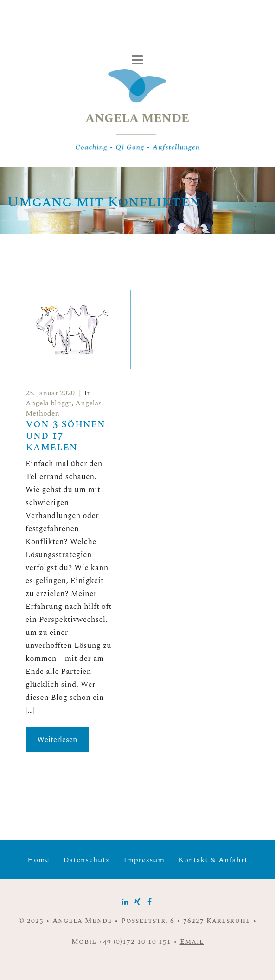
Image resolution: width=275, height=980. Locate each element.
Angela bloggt (48, 403)
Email (192, 942)
